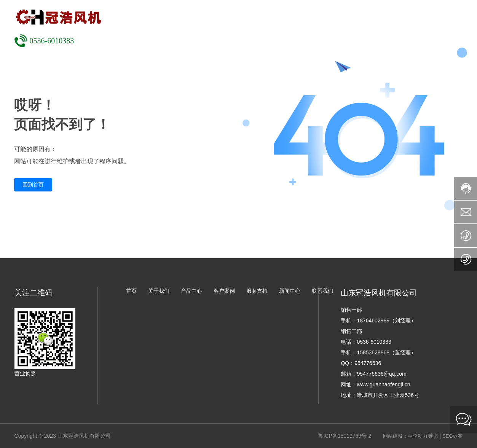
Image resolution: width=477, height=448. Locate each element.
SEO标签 (452, 436)
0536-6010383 (52, 41)
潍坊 (433, 436)
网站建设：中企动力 (405, 436)
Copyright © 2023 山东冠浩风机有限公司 (63, 436)
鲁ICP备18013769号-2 (345, 436)
